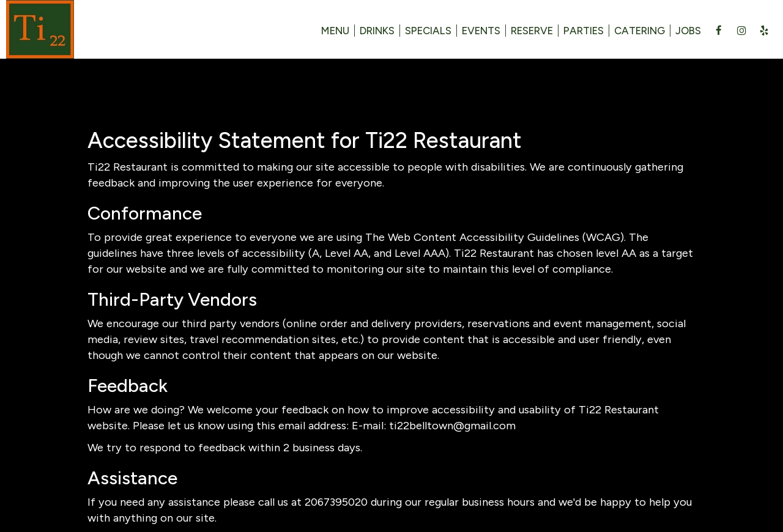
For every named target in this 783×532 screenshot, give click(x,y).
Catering (640, 31)
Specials (428, 31)
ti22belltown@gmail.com (452, 426)
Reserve (532, 31)
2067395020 (336, 502)
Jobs (688, 31)
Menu (335, 31)
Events (481, 31)
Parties (584, 31)
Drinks (377, 31)
